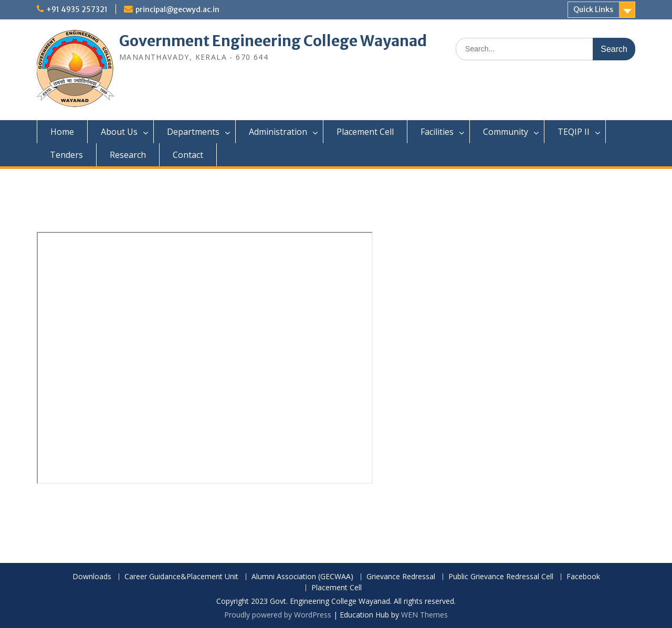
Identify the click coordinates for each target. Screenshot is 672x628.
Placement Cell (365, 132)
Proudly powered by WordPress (278, 615)
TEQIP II (574, 132)
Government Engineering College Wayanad (273, 41)
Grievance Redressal (401, 577)
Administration (278, 132)
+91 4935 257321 (77, 9)
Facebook (583, 577)
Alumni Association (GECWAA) (302, 577)
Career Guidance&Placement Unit (181, 577)
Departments (193, 132)
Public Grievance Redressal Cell (501, 577)
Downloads (92, 577)
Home (62, 132)
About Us (119, 132)
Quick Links (593, 9)
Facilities (437, 132)
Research (128, 155)
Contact (188, 155)
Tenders (66, 155)
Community (506, 132)
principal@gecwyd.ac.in (177, 9)
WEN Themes (424, 615)
